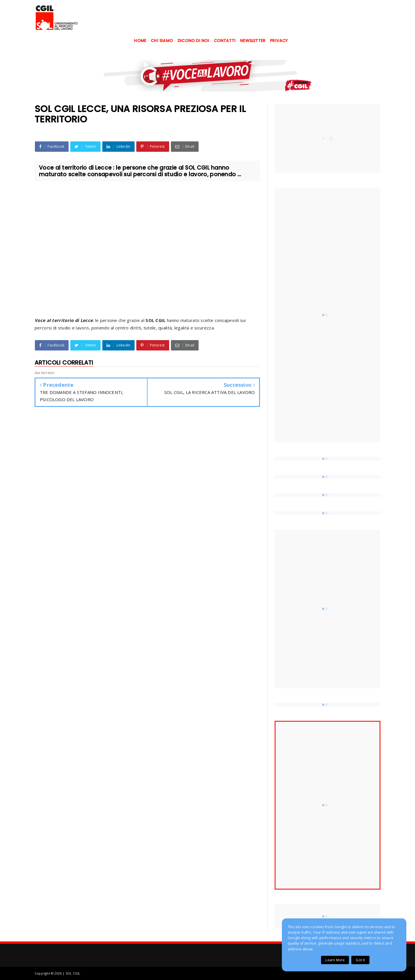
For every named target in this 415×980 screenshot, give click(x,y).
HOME (140, 41)
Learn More (335, 960)
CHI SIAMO (162, 41)
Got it (360, 960)
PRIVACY (279, 41)
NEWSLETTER (253, 41)
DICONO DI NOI (193, 41)
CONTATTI (225, 41)
